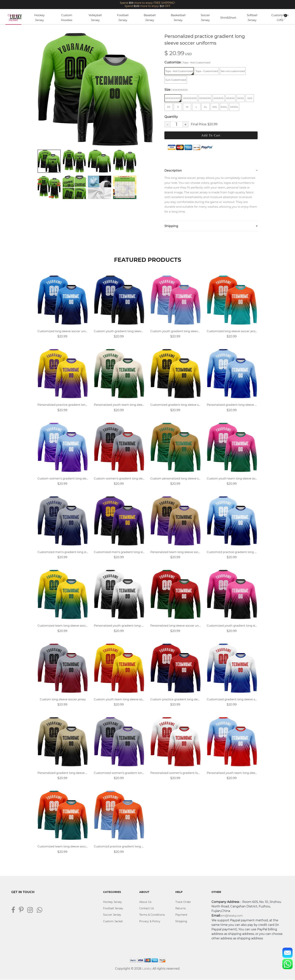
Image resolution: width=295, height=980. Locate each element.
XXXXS (230, 98)
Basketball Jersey (178, 18)
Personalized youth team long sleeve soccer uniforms (119, 405)
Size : (176, 90)
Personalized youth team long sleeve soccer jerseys (232, 773)
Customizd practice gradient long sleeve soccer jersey (119, 847)
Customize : (187, 62)
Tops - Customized (207, 71)
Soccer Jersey (205, 18)
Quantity (171, 117)
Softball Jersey (252, 18)
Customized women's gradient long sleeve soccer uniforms (119, 773)
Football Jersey (123, 18)
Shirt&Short (228, 18)
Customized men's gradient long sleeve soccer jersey (63, 552)
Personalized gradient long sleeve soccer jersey (232, 405)
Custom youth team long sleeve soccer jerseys (232, 479)
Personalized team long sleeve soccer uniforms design (176, 552)
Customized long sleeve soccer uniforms (63, 331)
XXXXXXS (205, 98)
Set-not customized (233, 71)
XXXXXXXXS (173, 99)
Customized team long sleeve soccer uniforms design (63, 847)
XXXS (241, 98)
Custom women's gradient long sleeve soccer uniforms (63, 479)
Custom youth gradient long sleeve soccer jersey (176, 331)
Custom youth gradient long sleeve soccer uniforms (119, 331)
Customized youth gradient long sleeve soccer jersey (232, 626)
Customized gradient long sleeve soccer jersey (232, 699)
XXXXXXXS (190, 98)
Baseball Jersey (150, 18)
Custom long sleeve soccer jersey (63, 699)
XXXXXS (219, 98)
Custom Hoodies (67, 18)
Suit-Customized (176, 80)
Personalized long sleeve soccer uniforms (176, 626)
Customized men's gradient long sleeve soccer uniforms (119, 552)
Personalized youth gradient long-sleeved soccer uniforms (119, 626)
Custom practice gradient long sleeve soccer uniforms (176, 699)
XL (206, 107)
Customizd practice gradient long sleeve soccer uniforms (232, 552)
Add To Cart (211, 135)
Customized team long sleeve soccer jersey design (63, 626)
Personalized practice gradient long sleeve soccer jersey (63, 405)
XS (169, 107)
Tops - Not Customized (179, 72)
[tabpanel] (96, 89)
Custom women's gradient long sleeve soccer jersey (119, 479)
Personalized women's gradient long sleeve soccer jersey (176, 773)
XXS (250, 98)
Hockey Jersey (39, 18)
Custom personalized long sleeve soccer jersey (176, 479)
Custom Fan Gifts (280, 18)
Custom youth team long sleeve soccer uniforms (119, 699)
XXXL (224, 107)
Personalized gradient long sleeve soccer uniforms (63, 773)
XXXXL (234, 107)
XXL (215, 107)
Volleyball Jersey (95, 18)
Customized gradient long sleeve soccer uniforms (176, 405)
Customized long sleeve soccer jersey (232, 331)
